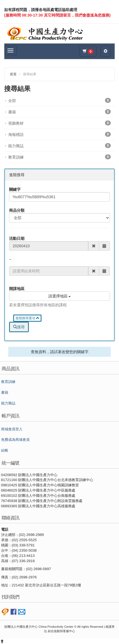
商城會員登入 (12, 429)
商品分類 (17, 210)
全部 (59, 100)
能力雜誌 (59, 146)
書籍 (59, 112)
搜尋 (19, 327)
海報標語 (59, 134)
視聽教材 (59, 123)
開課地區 (17, 289)
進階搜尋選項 (27, 318)
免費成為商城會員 (15, 440)
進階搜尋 (17, 175)
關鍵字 (15, 189)
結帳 (5, 450)
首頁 (13, 74)
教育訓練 (59, 157)
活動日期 (17, 238)
